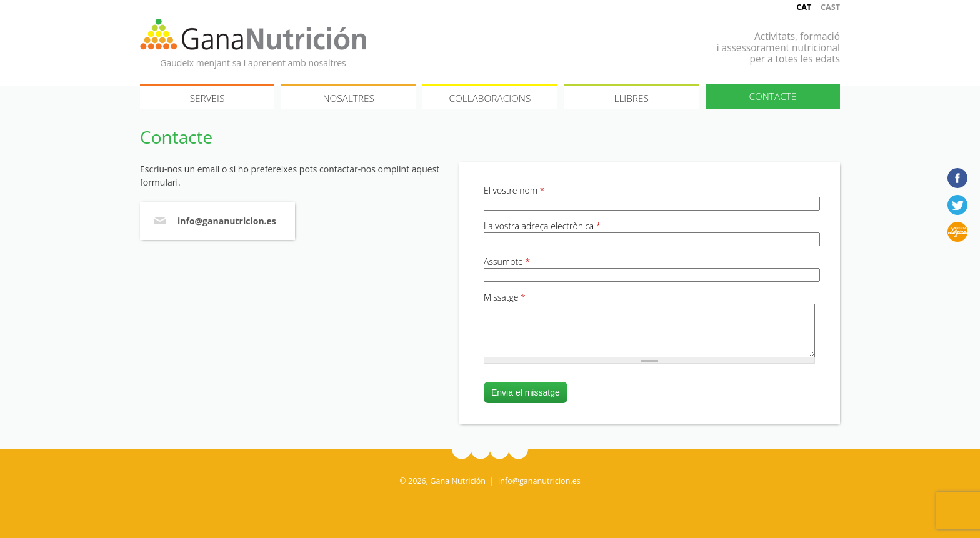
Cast (830, 7)
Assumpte (507, 262)
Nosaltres (348, 98)
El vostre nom (514, 190)
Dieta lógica (957, 232)
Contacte (772, 97)
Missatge (505, 297)
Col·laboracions (490, 98)
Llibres (631, 98)
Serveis (207, 98)
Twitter (957, 205)
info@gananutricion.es (227, 221)
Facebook (957, 178)
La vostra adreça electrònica (542, 226)
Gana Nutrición (253, 34)
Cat (804, 7)
